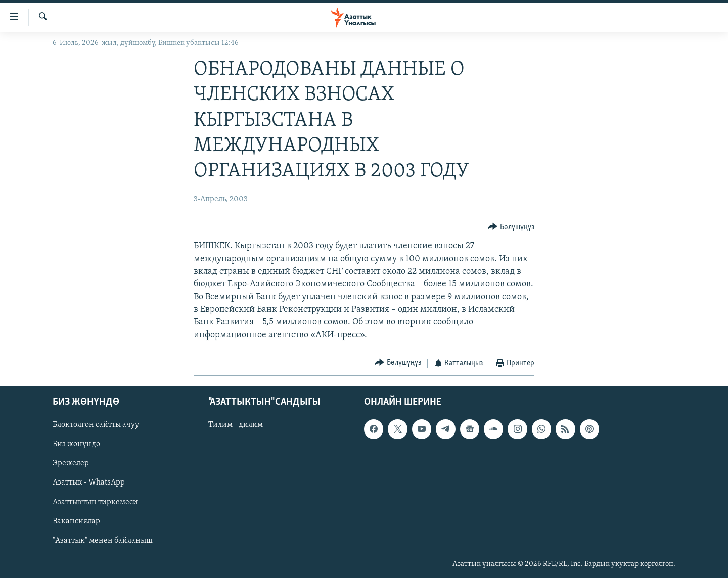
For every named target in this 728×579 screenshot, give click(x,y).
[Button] (511, 227)
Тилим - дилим (236, 425)
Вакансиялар (76, 521)
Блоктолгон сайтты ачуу (96, 425)
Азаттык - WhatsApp (89, 483)
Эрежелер (71, 464)
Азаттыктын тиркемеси (95, 502)
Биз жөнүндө (76, 445)
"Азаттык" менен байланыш (103, 541)
